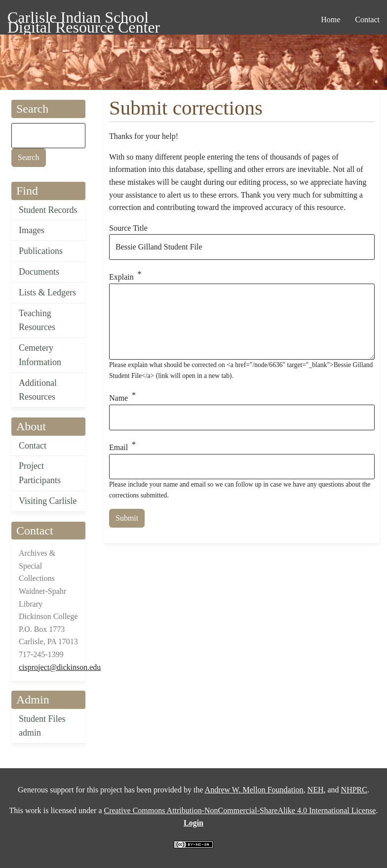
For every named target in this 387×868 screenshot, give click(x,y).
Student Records (48, 210)
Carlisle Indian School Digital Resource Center (84, 19)
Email (118, 447)
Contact (33, 446)
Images (32, 230)
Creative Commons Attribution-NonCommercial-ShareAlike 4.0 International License (240, 810)
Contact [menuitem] (367, 20)
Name (118, 398)
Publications (41, 251)
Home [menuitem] (330, 20)
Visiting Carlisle (48, 501)
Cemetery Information (40, 355)
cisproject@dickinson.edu (60, 667)
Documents (39, 272)
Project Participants (40, 473)
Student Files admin (42, 726)
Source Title (128, 228)
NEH (316, 790)
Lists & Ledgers (47, 292)
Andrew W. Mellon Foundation (254, 790)
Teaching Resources (37, 320)
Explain (121, 277)
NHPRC (354, 790)
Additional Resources (38, 390)
